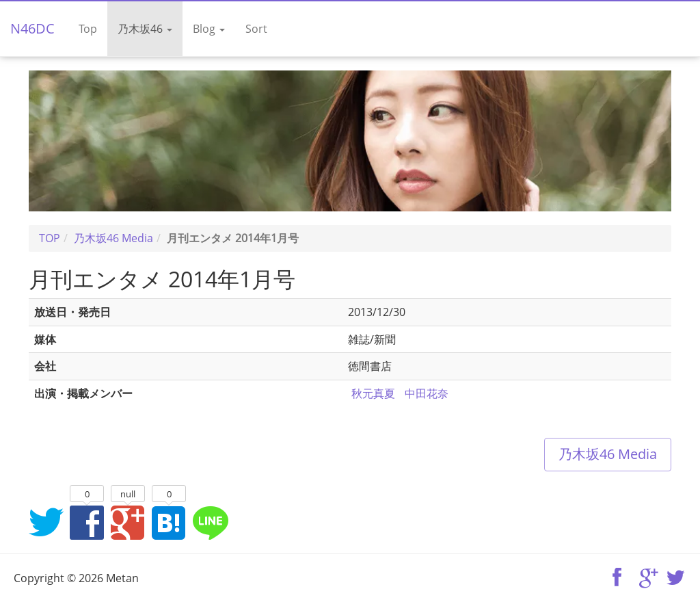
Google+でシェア (128, 522)
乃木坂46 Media (608, 454)
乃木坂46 (145, 29)
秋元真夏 (373, 393)
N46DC (32, 28)
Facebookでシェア (87, 522)
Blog (209, 29)
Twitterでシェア (46, 522)
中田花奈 (427, 393)
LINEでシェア (210, 522)
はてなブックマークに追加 (169, 522)
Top (88, 29)
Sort (256, 29)
